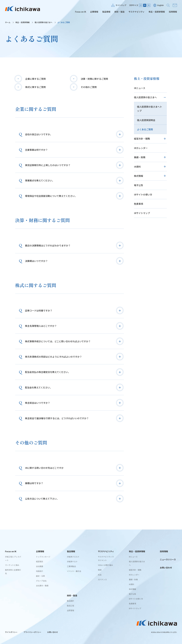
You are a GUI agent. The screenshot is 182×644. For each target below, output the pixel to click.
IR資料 (137, 167)
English (161, 5)
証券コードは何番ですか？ (74, 310)
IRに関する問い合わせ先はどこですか (74, 468)
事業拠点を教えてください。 (74, 181)
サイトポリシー (11, 632)
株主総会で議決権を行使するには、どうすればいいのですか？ (74, 418)
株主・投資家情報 (157, 12)
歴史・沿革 (40, 576)
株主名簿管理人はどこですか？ (74, 326)
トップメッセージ (43, 557)
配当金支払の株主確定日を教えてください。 (74, 372)
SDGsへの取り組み (105, 565)
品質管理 (71, 610)
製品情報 (106, 12)
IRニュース (140, 88)
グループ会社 (41, 581)
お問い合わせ (175, 5)
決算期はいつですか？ (74, 261)
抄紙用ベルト (72, 561)
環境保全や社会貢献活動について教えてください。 (74, 196)
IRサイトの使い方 (143, 194)
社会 (100, 575)
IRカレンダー (141, 148)
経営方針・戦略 (142, 139)
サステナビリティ (137, 12)
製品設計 (71, 601)
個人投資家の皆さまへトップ (150, 109)
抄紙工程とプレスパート (13, 558)
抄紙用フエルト (73, 557)
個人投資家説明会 (146, 120)
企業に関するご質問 (36, 79)
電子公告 (139, 185)
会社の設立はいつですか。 (74, 134)
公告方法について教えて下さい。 (74, 499)
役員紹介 (40, 571)
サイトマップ (121, 5)
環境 (100, 570)
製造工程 (71, 606)
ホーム (8, 22)
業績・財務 (140, 157)
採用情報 (173, 12)
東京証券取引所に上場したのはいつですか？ (74, 165)
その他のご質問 (89, 87)
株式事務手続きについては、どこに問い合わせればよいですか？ (74, 341)
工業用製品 (71, 566)
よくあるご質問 (145, 129)
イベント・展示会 (74, 571)
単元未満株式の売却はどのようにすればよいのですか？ (74, 357)
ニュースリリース (168, 559)
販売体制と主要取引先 (13, 572)
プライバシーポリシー (32, 632)
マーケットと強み (12, 565)
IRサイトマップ (142, 213)
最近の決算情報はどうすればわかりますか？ (74, 245)
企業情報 (94, 12)
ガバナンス (102, 579)
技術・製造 (119, 12)
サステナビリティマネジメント (106, 558)
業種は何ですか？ (74, 483)
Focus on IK (81, 12)
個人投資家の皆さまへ (43, 22)
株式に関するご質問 (36, 87)
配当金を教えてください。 (74, 387)
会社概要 (40, 566)
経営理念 (40, 561)
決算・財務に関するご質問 (94, 79)
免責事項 (139, 204)
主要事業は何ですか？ (74, 150)
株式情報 (139, 176)
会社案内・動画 (42, 586)
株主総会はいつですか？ (74, 403)
